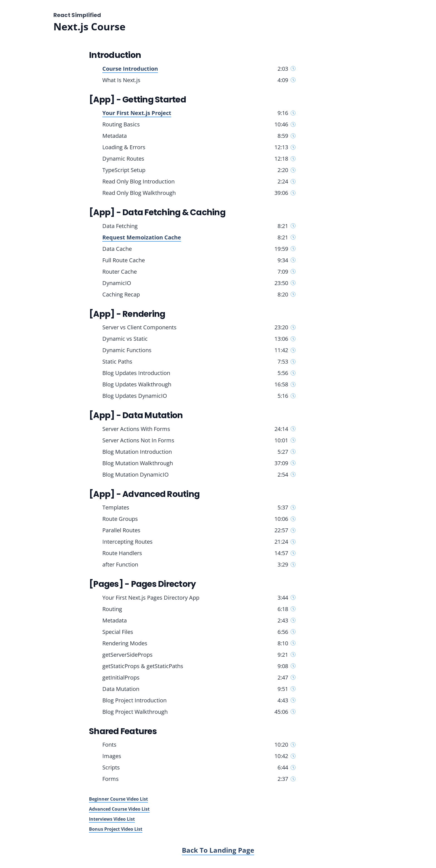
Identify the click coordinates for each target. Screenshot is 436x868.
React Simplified (77, 15)
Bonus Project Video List (116, 829)
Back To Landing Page (218, 850)
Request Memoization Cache (142, 237)
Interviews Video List (112, 819)
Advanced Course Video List (119, 809)
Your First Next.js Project (137, 113)
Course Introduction (130, 69)
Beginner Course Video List (118, 799)
